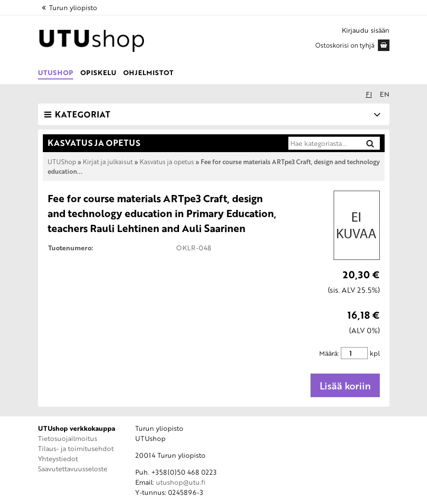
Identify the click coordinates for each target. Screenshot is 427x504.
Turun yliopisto (69, 7)
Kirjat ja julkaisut (108, 162)
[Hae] (370, 143)
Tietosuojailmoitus (68, 438)
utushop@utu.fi (181, 482)
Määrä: (329, 353)
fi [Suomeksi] (369, 94)
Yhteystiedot (58, 459)
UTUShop (56, 72)
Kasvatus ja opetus (167, 162)
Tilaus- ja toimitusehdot (76, 448)
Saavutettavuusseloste (73, 469)
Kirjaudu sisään (366, 30)
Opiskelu (98, 72)
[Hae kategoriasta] (324, 143)
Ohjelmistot (148, 72)
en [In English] (385, 94)
